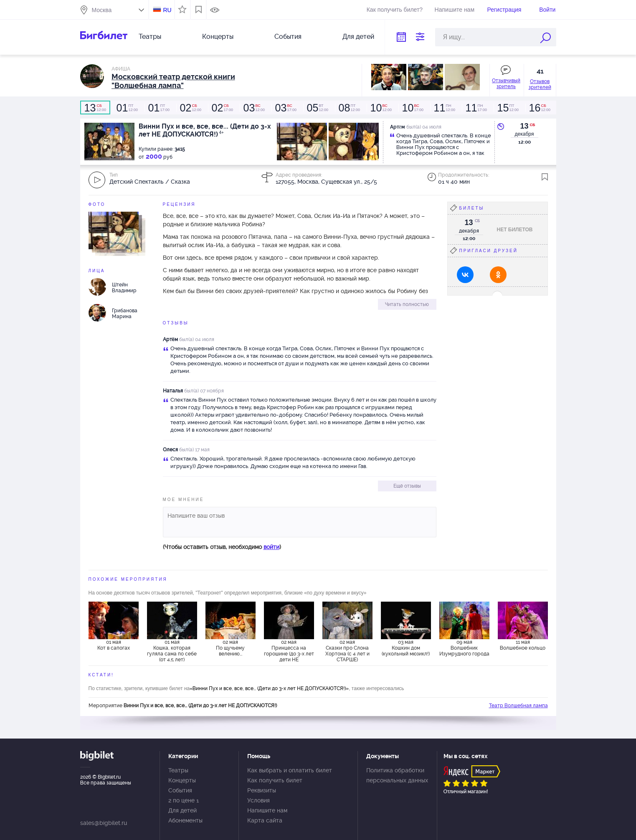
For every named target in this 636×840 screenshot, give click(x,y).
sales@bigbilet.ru (104, 823)
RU (167, 10)
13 (524, 126)
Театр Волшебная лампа (518, 706)
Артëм (171, 339)
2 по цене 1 (184, 800)
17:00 (159, 108)
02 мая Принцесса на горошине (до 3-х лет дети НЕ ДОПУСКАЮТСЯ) (289, 650)
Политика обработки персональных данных (397, 775)
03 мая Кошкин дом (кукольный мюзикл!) (406, 648)
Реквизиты (262, 790)
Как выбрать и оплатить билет (290, 770)
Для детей (358, 37)
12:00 (95, 108)
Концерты (218, 37)
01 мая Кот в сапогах (114, 645)
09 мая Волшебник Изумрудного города (464, 648)
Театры (150, 37)
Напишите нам (455, 10)
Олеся (170, 450)
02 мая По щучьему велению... (230, 648)
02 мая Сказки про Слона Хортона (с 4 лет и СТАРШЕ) (347, 650)
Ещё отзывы (407, 486)
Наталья (173, 391)
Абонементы (185, 820)
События (288, 37)
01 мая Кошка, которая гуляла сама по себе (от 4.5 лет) (172, 650)
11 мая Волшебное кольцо (523, 645)
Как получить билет (275, 780)
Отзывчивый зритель (506, 83)
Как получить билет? (395, 10)
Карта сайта (265, 820)
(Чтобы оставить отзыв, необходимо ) (222, 547)
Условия (258, 800)
